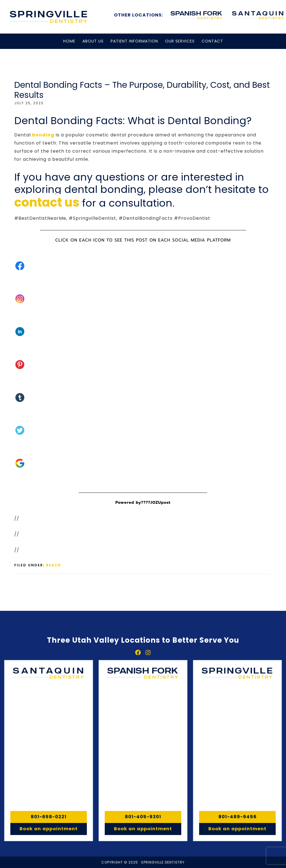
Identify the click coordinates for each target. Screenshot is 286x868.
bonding (43, 135)
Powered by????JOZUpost (143, 502)
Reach (53, 565)
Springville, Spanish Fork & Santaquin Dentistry (49, 17)
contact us (47, 202)
